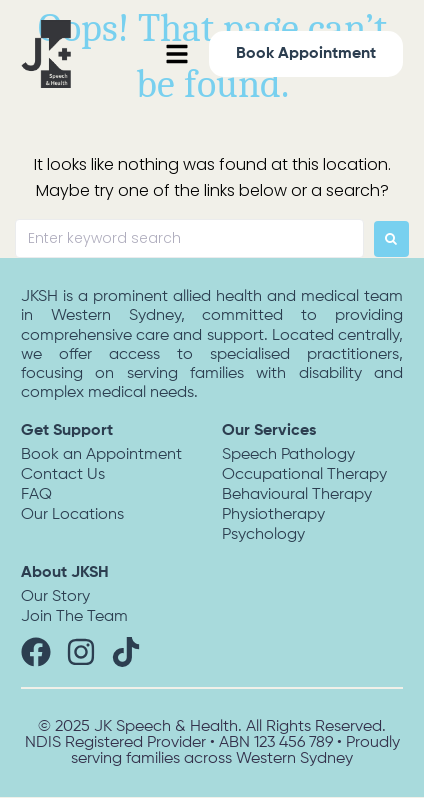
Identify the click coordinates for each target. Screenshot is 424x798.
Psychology (263, 535)
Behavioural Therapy (297, 495)
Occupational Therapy (304, 475)
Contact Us (63, 475)
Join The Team (74, 617)
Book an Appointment (101, 455)
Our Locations (72, 515)
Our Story (55, 597)
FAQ (36, 495)
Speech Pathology (288, 455)
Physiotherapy (273, 515)
